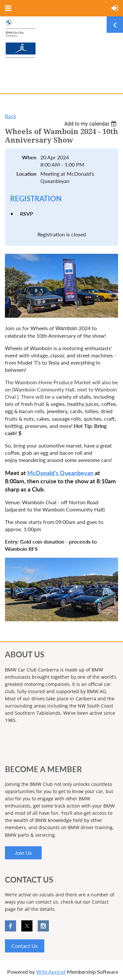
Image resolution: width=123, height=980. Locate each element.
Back (10, 116)
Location (26, 174)
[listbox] (91, 124)
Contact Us (25, 946)
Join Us (23, 853)
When (29, 157)
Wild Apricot (51, 972)
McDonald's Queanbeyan (60, 473)
